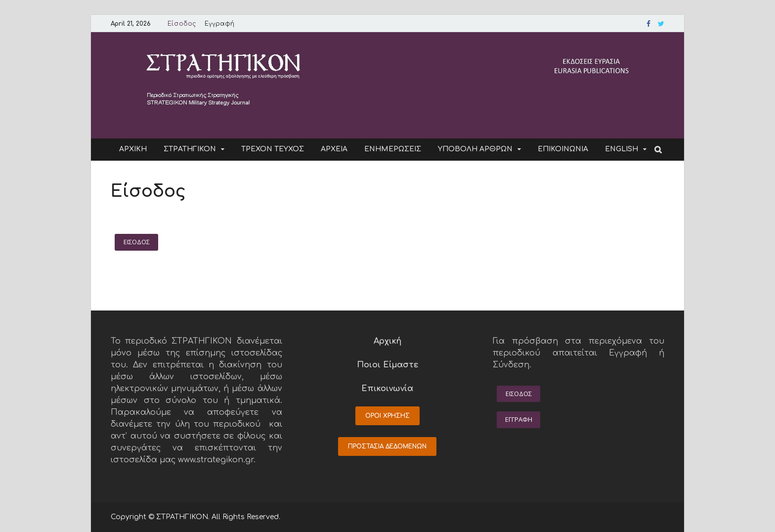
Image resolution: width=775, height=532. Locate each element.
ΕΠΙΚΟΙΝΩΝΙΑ (563, 149)
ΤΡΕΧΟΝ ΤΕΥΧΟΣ (273, 149)
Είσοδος (182, 24)
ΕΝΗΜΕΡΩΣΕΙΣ (393, 149)
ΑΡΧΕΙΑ (334, 149)
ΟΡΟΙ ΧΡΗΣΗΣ (387, 416)
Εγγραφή (219, 24)
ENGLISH (622, 149)
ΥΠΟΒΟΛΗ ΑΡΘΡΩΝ (475, 149)
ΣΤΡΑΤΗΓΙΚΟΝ (190, 149)
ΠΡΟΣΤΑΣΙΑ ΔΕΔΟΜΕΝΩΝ (387, 446)
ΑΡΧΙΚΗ (133, 149)
